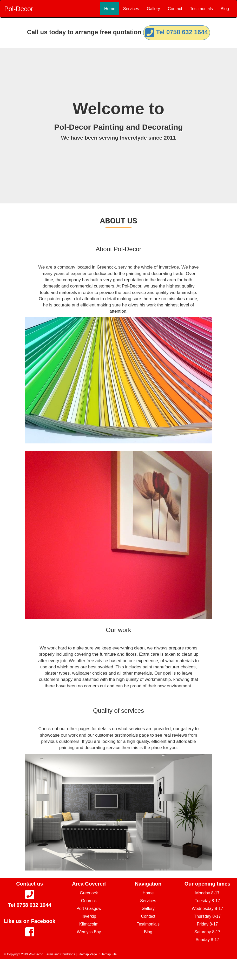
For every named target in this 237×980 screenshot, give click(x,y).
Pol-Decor (19, 9)
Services (131, 9)
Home (110, 9)
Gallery (153, 9)
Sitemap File (108, 954)
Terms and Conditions (60, 954)
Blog (225, 9)
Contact (175, 9)
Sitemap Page (87, 954)
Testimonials (201, 9)
